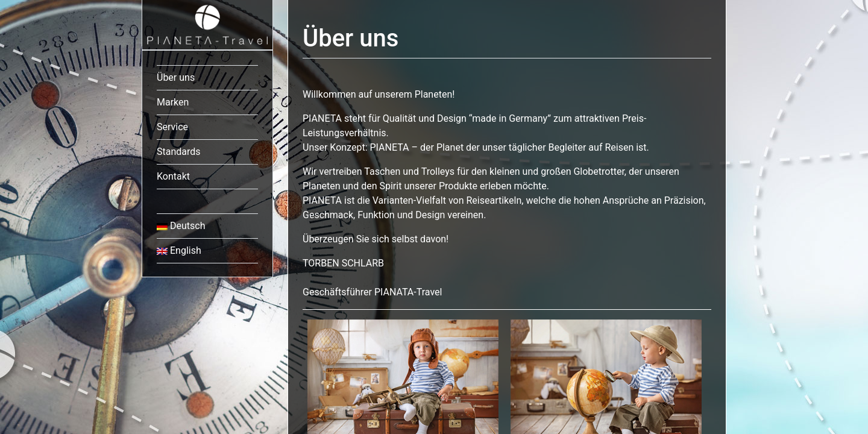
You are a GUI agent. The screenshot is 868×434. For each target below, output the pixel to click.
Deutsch (181, 226)
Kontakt (173, 176)
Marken (173, 102)
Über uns (176, 77)
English (179, 250)
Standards (179, 152)
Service (172, 127)
